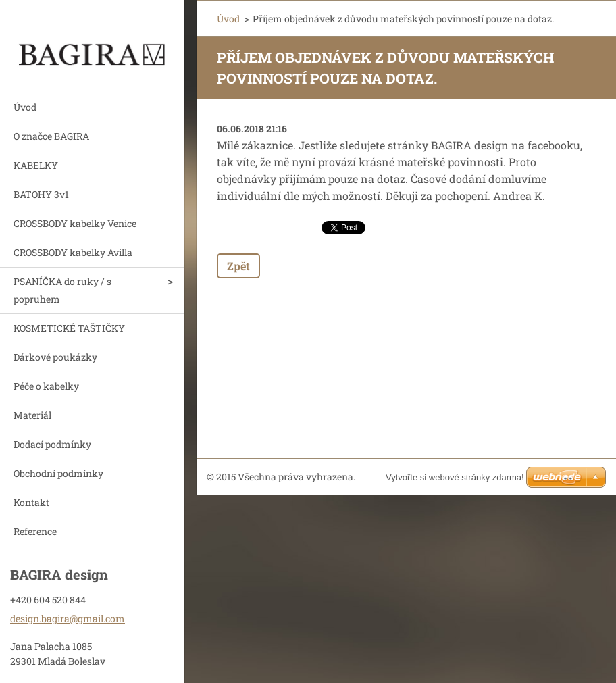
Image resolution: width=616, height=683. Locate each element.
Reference (35, 531)
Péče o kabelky (46, 386)
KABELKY (36, 165)
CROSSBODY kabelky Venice (75, 223)
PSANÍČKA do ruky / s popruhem (62, 290)
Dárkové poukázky (55, 357)
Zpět (238, 266)
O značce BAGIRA (51, 136)
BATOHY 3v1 (41, 194)
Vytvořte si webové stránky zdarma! (455, 477)
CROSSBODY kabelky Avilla (73, 252)
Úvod (25, 107)
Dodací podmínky (52, 444)
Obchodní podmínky (58, 473)
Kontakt (31, 502)
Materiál (32, 415)
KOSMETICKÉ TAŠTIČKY (69, 328)
